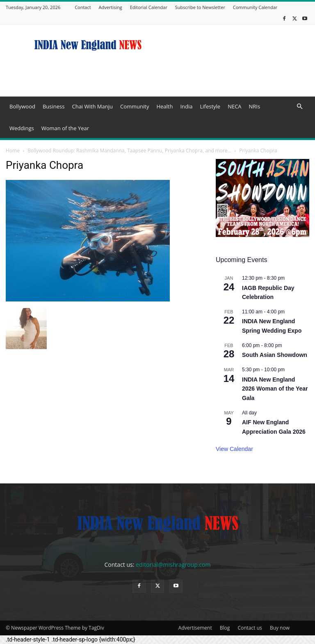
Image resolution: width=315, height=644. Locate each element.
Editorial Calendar (149, 7)
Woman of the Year (65, 128)
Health (164, 106)
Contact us (250, 628)
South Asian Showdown (275, 355)
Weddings (22, 128)
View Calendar (234, 449)
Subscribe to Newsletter (200, 7)
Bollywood (22, 106)
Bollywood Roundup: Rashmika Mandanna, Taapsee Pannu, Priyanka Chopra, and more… (129, 151)
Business (54, 106)
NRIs (255, 106)
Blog (225, 628)
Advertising (111, 7)
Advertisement (195, 628)
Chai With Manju (92, 106)
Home (13, 151)
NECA (234, 106)
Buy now (280, 628)
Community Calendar (255, 7)
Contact (83, 7)
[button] (299, 107)
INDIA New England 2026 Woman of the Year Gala (275, 389)
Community (135, 106)
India (186, 106)
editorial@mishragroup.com (173, 565)
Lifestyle (210, 106)
